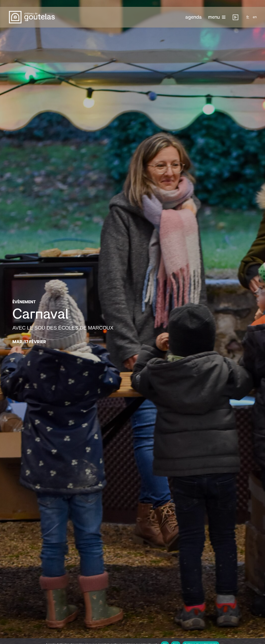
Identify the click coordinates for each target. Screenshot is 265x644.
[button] (193, 10)
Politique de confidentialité (201, 637)
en (255, 10)
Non (176, 637)
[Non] (260, 638)
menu (214, 10)
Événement (24, 302)
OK (165, 637)
